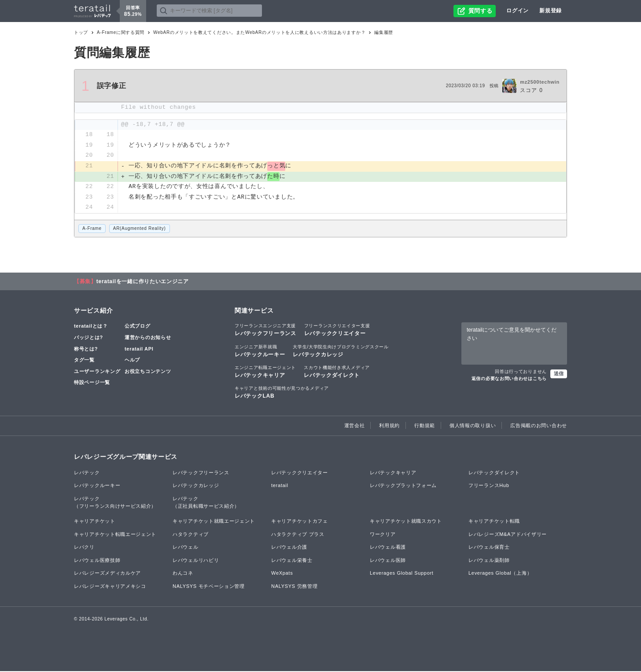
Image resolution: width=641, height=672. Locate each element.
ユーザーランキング (97, 372)
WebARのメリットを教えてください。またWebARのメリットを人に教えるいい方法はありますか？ (259, 32)
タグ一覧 (84, 361)
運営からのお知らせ (148, 338)
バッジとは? (88, 338)
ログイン (518, 11)
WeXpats (282, 574)
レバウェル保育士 (489, 548)
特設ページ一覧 (92, 384)
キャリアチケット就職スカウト (406, 522)
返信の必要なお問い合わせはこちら (509, 379)
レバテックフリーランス (265, 331)
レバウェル (186, 548)
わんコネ (183, 574)
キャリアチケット (95, 522)
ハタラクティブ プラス (298, 535)
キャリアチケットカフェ (300, 522)
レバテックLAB (282, 393)
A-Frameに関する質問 (121, 32)
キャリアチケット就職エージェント (214, 522)
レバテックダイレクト (337, 372)
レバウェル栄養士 (292, 561)
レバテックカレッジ (341, 351)
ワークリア (383, 535)
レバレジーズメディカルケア (107, 574)
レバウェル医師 (388, 561)
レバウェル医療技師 (97, 561)
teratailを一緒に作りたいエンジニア (143, 282)
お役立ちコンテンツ (148, 372)
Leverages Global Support (402, 574)
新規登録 (551, 11)
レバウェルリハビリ (196, 561)
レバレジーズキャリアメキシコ (110, 587)
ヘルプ (132, 361)
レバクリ (84, 548)
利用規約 (389, 427)
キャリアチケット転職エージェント (115, 535)
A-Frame (92, 229)
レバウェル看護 (388, 548)
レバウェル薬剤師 (489, 561)
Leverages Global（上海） (500, 574)
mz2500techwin (540, 82)
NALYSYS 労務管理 (294, 587)
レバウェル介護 (289, 548)
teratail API (139, 350)
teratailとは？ (91, 327)
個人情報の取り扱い (473, 427)
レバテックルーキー (260, 351)
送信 (559, 374)
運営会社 (355, 427)
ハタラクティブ (191, 535)
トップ (81, 32)
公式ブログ (138, 327)
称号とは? (86, 350)
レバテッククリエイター (337, 331)
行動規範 (425, 427)
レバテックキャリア (265, 372)
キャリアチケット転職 (494, 522)
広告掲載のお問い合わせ (539, 427)
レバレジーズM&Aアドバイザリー (508, 535)
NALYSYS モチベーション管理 (209, 587)
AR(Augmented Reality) (140, 229)
